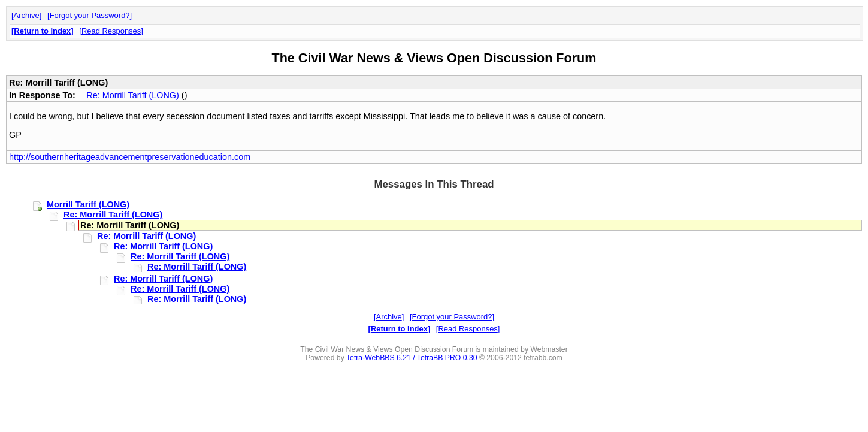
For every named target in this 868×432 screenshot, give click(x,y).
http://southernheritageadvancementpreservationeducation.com (130, 157)
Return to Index (42, 31)
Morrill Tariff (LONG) (88, 204)
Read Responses (111, 31)
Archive (27, 15)
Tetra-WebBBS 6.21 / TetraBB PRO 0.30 (412, 358)
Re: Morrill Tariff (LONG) (133, 95)
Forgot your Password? (90, 15)
